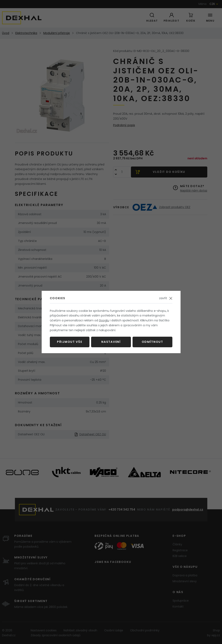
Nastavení (111, 342)
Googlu (104, 320)
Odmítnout (152, 342)
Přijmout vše (70, 342)
